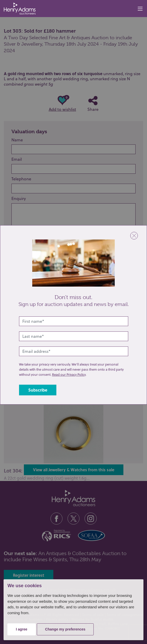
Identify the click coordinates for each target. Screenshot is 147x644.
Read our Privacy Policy (69, 374)
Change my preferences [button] (65, 629)
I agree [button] (21, 629)
